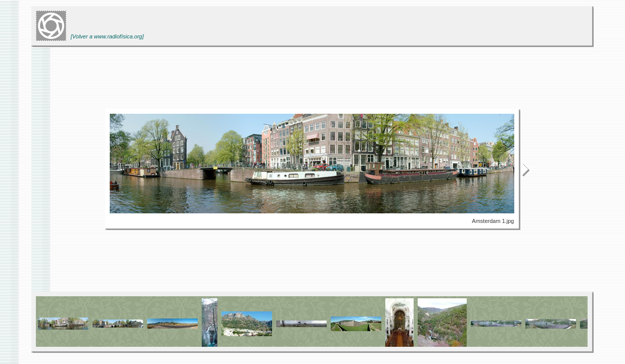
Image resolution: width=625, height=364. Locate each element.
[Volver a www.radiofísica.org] (107, 36)
